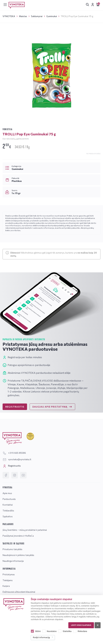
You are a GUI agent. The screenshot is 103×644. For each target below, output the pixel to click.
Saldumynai (37, 16)
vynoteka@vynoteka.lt (17, 459)
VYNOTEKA (9, 16)
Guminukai (52, 16)
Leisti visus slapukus (81, 625)
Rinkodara (82, 631)
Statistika (67, 631)
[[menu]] (5, 5)
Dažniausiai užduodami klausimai (19, 592)
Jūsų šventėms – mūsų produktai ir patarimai (25, 530)
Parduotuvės (9, 499)
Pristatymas (9, 574)
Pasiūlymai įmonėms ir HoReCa (18, 536)
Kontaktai (8, 505)
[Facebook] (6, 475)
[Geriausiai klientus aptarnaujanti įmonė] (30, 436)
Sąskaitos (8, 516)
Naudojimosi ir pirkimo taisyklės (18, 555)
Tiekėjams (8, 580)
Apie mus (7, 493)
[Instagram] (15, 475)
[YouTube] (23, 475)
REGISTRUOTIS (15, 407)
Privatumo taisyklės (12, 549)
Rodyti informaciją (41, 637)
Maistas (23, 16)
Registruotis (12, 466)
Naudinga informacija (13, 561)
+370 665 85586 (14, 453)
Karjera (6, 586)
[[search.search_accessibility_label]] (87, 5)
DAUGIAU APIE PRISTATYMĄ (52, 407)
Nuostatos (52, 631)
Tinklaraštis (8, 511)
